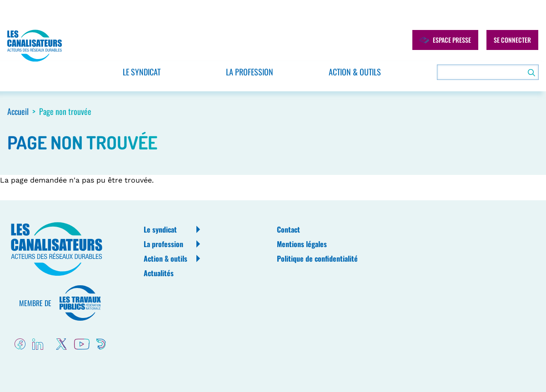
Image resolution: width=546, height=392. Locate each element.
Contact (288, 229)
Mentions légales (302, 244)
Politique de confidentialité (317, 258)
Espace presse (445, 40)
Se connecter (512, 40)
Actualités (159, 273)
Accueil (18, 111)
